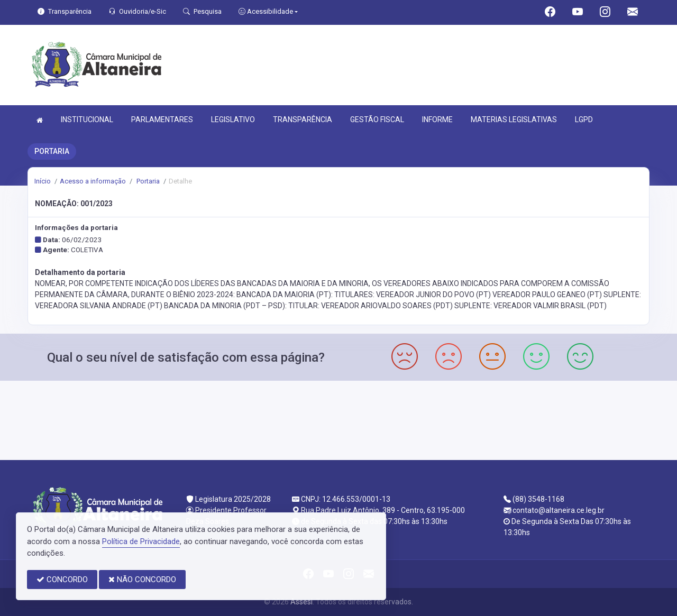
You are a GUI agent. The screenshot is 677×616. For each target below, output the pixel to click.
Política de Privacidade (141, 541)
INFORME (437, 119)
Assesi (301, 602)
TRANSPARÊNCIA (303, 119)
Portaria (147, 181)
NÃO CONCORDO (142, 580)
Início (43, 181)
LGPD (584, 119)
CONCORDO (62, 580)
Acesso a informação (93, 181)
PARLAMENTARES (162, 119)
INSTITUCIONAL (87, 119)
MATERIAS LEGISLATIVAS (514, 119)
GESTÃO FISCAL (377, 119)
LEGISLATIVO (233, 119)
